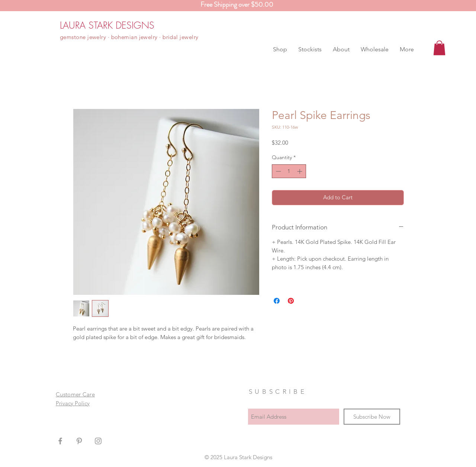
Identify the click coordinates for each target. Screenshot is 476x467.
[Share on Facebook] (277, 301)
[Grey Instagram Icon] (98, 441)
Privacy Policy (73, 403)
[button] (280, 49)
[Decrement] (278, 171)
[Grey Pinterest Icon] (79, 441)
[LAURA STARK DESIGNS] (107, 25)
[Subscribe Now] (372, 417)
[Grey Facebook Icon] (60, 441)
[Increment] (300, 171)
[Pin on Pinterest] (291, 301)
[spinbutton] (289, 171)
